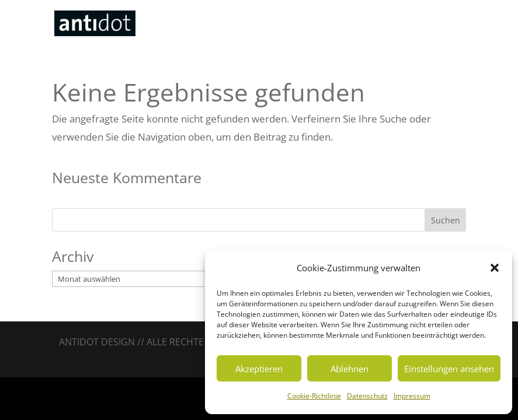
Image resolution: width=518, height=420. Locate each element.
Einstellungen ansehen (449, 369)
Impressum (412, 396)
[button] (495, 268)
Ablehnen (350, 369)
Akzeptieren (259, 369)
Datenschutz (367, 396)
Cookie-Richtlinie (314, 396)
